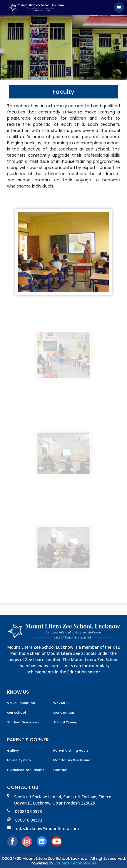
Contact (60, 770)
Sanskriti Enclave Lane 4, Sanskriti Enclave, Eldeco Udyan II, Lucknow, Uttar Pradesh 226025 (59, 800)
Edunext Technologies (76, 863)
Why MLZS (61, 703)
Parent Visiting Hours (71, 750)
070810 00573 (25, 811)
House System (19, 760)
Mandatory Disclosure (72, 760)
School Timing (65, 722)
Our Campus (64, 713)
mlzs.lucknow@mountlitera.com (43, 828)
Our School (16, 713)
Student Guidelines (23, 722)
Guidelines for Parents (26, 770)
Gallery (13, 750)
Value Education (21, 703)
